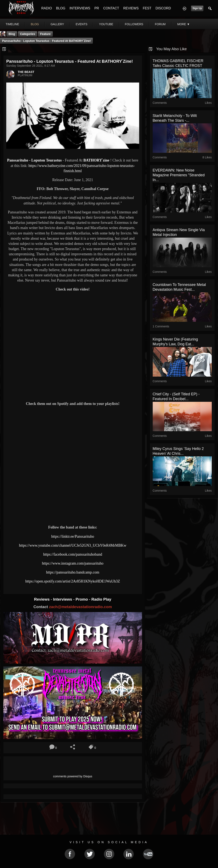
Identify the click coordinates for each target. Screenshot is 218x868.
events (82, 24)
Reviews (42, 599)
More (184, 24)
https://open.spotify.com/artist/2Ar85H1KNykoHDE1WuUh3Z (73, 581)
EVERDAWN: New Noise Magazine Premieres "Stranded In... (179, 175)
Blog (12, 34)
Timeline (12, 24)
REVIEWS (131, 8)
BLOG (61, 8)
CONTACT (111, 8)
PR (97, 8)
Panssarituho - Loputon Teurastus (34, 160)
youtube (106, 24)
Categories (28, 34)
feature (45, 34)
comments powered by (73, 776)
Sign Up (197, 8)
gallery (57, 24)
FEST (147, 8)
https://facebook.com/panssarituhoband (73, 554)
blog (35, 24)
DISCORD (163, 8)
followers (134, 24)
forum (160, 24)
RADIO (47, 8)
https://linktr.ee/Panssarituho (73, 536)
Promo (82, 599)
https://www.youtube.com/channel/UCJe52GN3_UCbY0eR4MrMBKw (73, 545)
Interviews (63, 599)
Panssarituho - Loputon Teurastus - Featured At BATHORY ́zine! (46, 41)
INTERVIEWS (80, 8)
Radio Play (101, 599)
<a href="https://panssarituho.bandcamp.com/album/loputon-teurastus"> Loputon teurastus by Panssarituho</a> (73, 507)
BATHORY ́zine (96, 160)
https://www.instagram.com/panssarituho (73, 563)
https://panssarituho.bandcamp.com (73, 572)
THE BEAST (26, 72)
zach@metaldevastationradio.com (80, 607)
